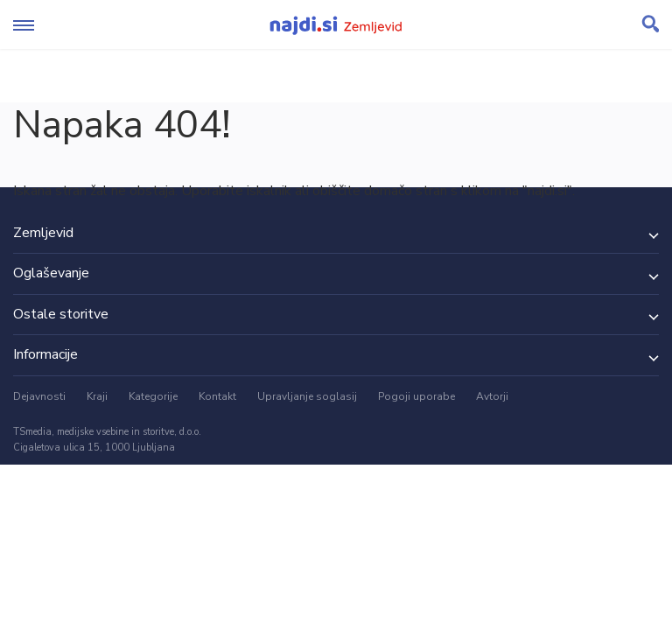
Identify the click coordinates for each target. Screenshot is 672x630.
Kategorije (153, 396)
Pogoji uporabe (416, 396)
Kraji (97, 396)
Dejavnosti (39, 396)
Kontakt (217, 396)
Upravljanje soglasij (307, 396)
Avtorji (492, 396)
